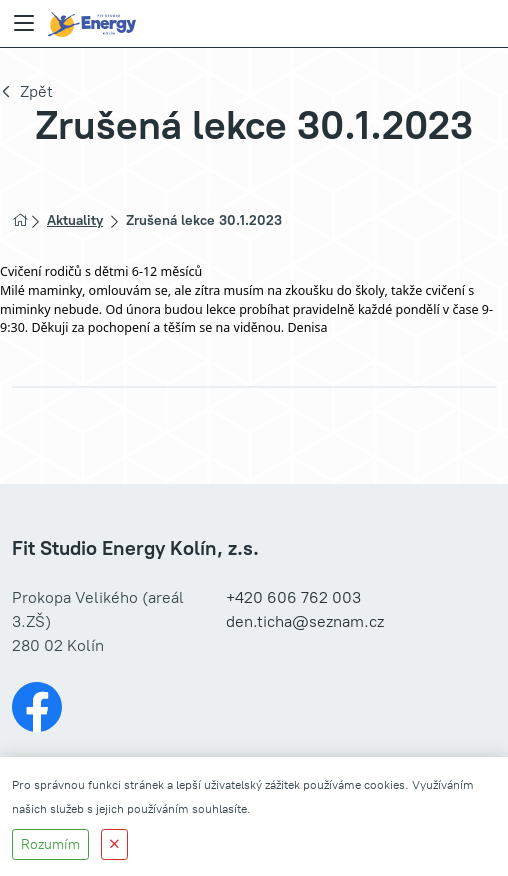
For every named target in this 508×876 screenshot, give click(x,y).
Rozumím (50, 844)
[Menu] (24, 24)
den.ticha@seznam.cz (305, 621)
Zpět (36, 91)
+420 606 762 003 (293, 597)
